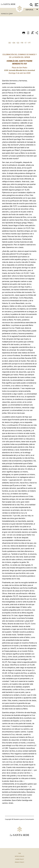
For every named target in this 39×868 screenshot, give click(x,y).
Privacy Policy (19, 862)
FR (22, 43)
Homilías (5, 14)
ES (18, 43)
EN (14, 43)
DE (10, 43)
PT (30, 43)
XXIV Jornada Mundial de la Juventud (19, 70)
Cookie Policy (19, 859)
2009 (11, 14)
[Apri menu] (36, 5)
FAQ (20, 853)
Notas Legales (19, 856)
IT (26, 43)
